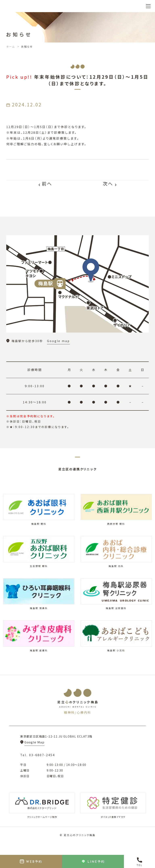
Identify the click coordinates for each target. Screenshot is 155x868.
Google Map (34, 742)
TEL (140, 865)
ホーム (11, 46)
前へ (45, 184)
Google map (58, 341)
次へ (110, 184)
